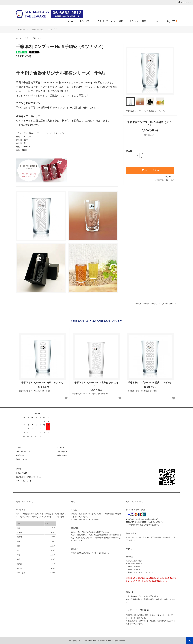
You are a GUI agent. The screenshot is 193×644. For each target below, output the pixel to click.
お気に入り (150, 135)
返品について (169, 177)
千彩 (27, 38)
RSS (18, 473)
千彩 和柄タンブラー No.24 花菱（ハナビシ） (150, 383)
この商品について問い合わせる (147, 304)
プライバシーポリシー (25, 480)
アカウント (185, 2)
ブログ (19, 469)
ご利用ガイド (22, 29)
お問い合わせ (37, 29)
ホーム (18, 38)
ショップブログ (54, 29)
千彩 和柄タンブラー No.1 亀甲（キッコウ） (43, 383)
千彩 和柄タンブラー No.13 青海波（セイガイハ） (96, 384)
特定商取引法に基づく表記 (164, 180)
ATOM (24, 473)
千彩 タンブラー (38, 38)
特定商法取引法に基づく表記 (28, 477)
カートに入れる (150, 170)
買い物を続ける (170, 304)
